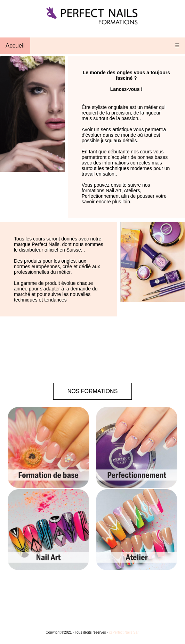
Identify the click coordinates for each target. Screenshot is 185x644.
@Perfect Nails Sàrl (124, 632)
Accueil (15, 46)
